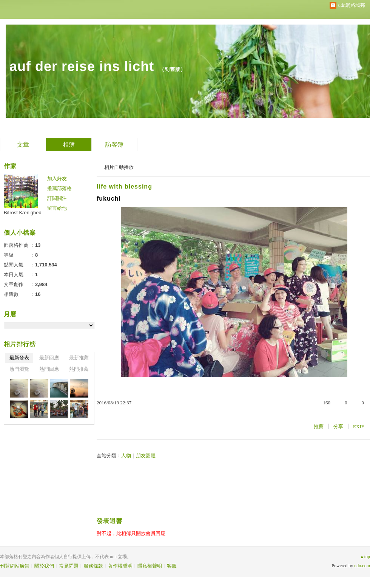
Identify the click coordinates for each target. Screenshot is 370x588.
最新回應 (49, 358)
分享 (338, 426)
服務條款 (93, 566)
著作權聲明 (120, 566)
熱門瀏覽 (19, 369)
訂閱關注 (57, 198)
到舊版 (173, 69)
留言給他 (57, 208)
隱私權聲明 (150, 566)
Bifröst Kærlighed (23, 213)
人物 (126, 456)
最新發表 (19, 358)
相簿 (69, 145)
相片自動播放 (119, 167)
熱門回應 (49, 369)
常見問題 (69, 566)
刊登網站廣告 (15, 566)
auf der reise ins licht (82, 66)
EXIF (358, 426)
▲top (365, 557)
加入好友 (57, 179)
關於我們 (44, 566)
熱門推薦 (79, 369)
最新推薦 (79, 358)
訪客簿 (114, 145)
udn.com (362, 566)
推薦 (319, 426)
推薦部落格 (59, 188)
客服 (172, 566)
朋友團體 (146, 456)
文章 (23, 145)
